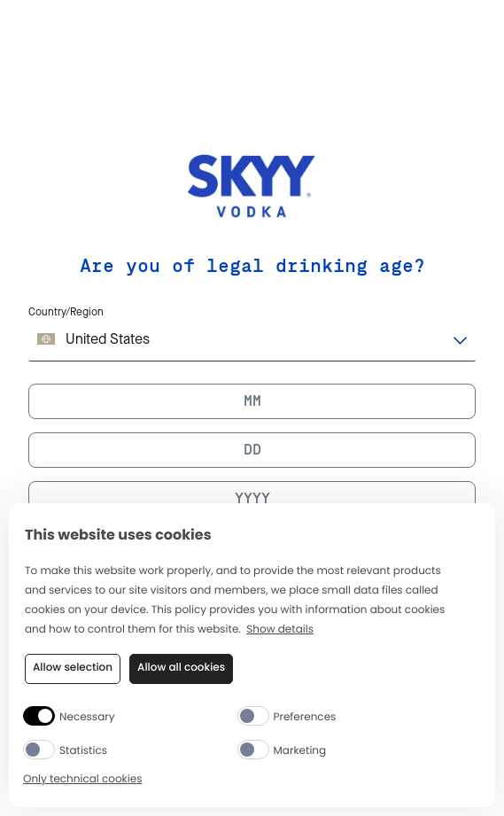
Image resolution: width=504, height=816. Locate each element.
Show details (280, 630)
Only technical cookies (82, 780)
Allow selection (73, 668)
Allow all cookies (181, 668)
